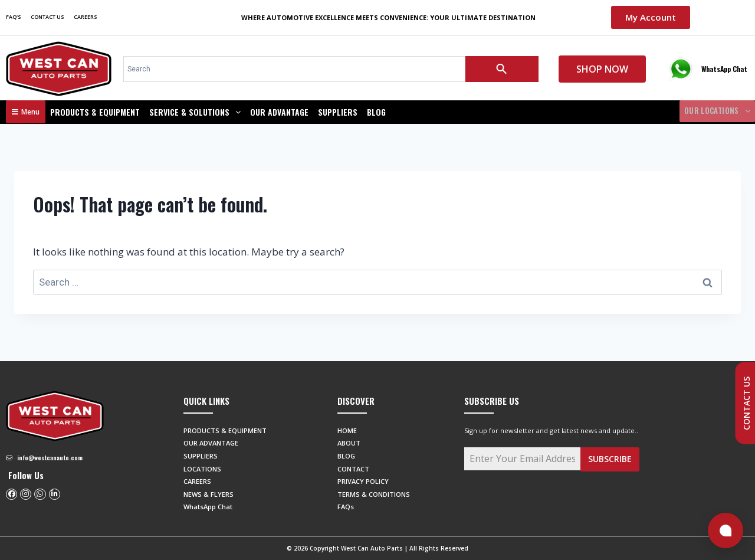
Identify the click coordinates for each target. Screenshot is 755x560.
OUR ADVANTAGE (279, 112)
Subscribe (610, 459)
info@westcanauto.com (50, 458)
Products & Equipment (95, 112)
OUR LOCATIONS (714, 112)
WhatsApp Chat (724, 69)
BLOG (376, 112)
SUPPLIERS (338, 112)
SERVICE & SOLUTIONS (195, 112)
